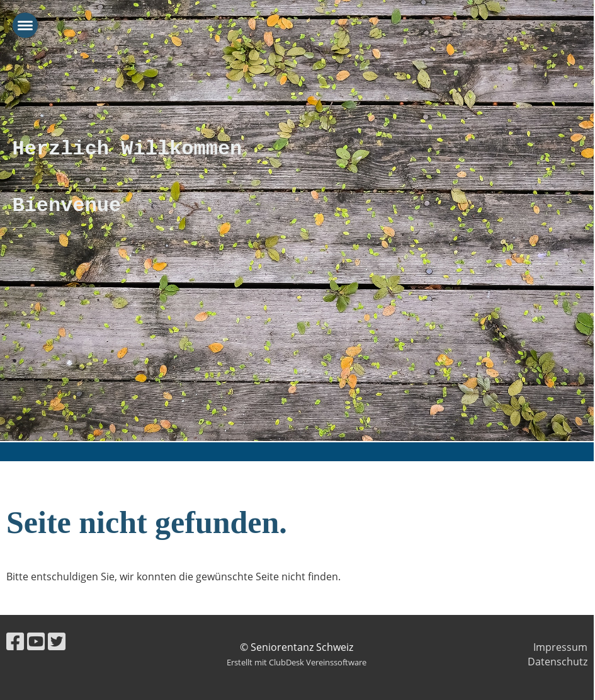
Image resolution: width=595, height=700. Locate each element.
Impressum (560, 647)
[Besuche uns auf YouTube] (36, 641)
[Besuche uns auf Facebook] (15, 641)
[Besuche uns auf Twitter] (57, 641)
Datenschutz (558, 662)
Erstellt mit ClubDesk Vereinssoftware (297, 662)
